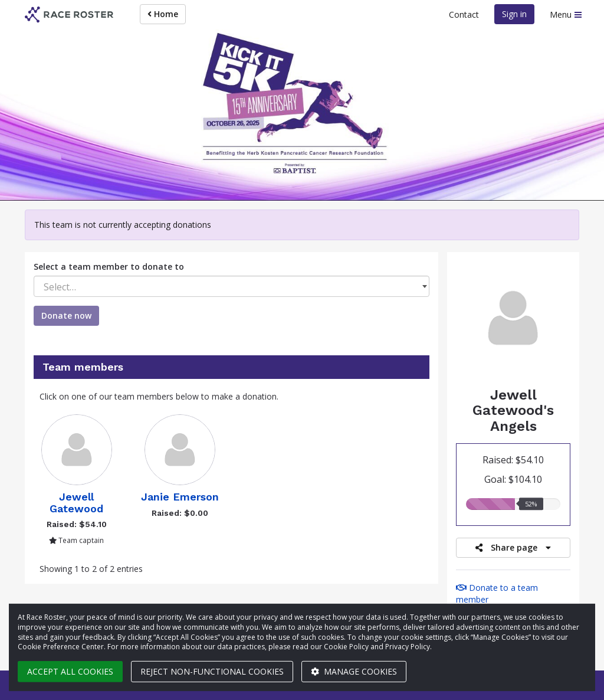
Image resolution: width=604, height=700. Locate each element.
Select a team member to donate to (109, 266)
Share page (513, 547)
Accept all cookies (70, 671)
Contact (464, 14)
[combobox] (232, 286)
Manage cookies (354, 671)
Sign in (514, 14)
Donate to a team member (497, 593)
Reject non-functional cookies (212, 671)
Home (163, 14)
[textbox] (232, 287)
